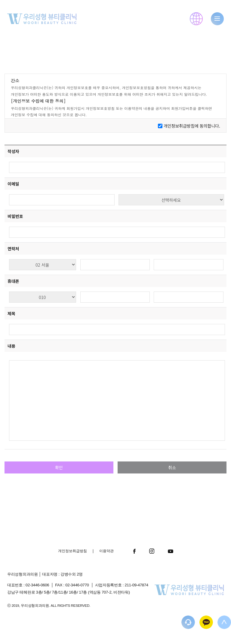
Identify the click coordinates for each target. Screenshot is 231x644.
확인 (59, 467)
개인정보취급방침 (72, 551)
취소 (172, 467)
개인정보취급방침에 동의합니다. (192, 126)
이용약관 (106, 551)
